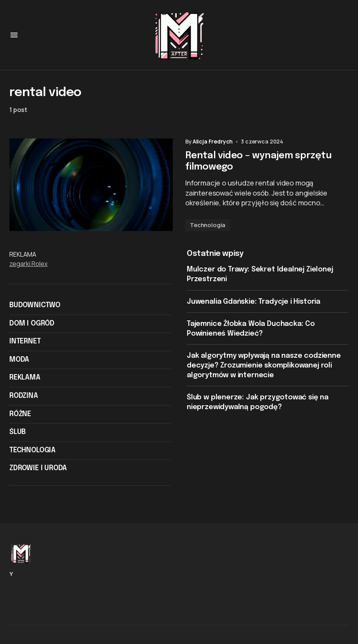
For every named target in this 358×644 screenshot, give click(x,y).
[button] (14, 35)
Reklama (25, 378)
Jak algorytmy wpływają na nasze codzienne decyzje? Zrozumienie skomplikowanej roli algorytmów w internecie (264, 365)
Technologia (208, 225)
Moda (19, 360)
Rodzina (24, 396)
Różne (20, 414)
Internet (25, 341)
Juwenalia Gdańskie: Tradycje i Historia (254, 302)
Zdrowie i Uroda (38, 468)
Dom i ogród (32, 324)
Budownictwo (35, 305)
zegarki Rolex (28, 264)
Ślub (18, 432)
